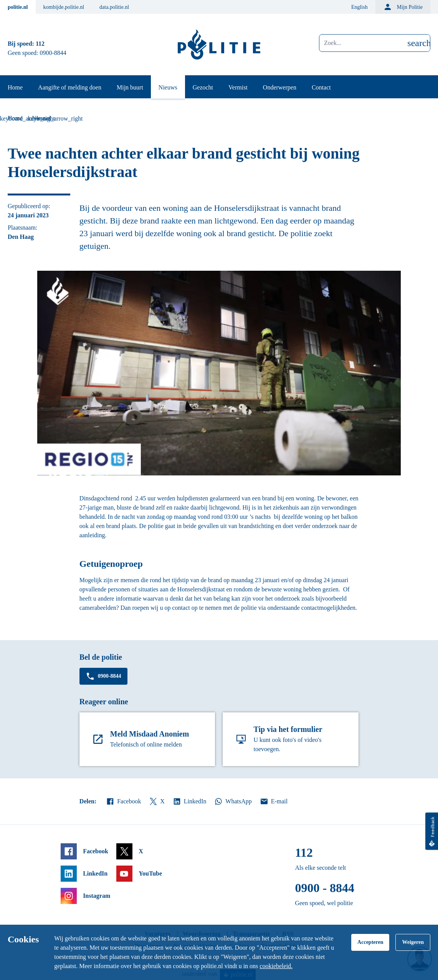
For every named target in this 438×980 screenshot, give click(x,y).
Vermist (238, 87)
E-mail (274, 801)
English (359, 7)
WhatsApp (233, 801)
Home (15, 87)
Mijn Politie (403, 7)
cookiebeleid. (276, 966)
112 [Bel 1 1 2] (40, 44)
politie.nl (18, 7)
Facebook (123, 801)
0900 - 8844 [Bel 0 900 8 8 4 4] (325, 888)
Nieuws (168, 87)
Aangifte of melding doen (70, 87)
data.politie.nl (114, 7)
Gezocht (203, 87)
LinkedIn (189, 801)
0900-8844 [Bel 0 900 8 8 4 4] (53, 53)
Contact (321, 87)
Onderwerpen (280, 87)
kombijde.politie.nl (64, 7)
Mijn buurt (130, 87)
